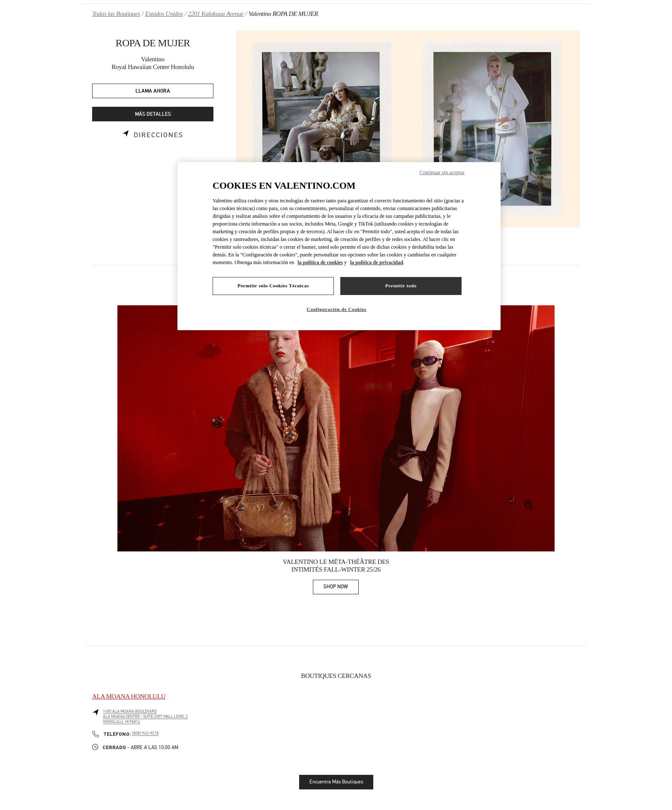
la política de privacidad (377, 262)
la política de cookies (320, 262)
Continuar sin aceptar (442, 172)
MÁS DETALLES (153, 114)
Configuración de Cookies (337, 309)
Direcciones (159, 135)
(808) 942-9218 (145, 733)
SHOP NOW (341, 588)
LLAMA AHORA (153, 91)
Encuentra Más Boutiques (336, 782)
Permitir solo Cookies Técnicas (273, 286)
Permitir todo (401, 286)
